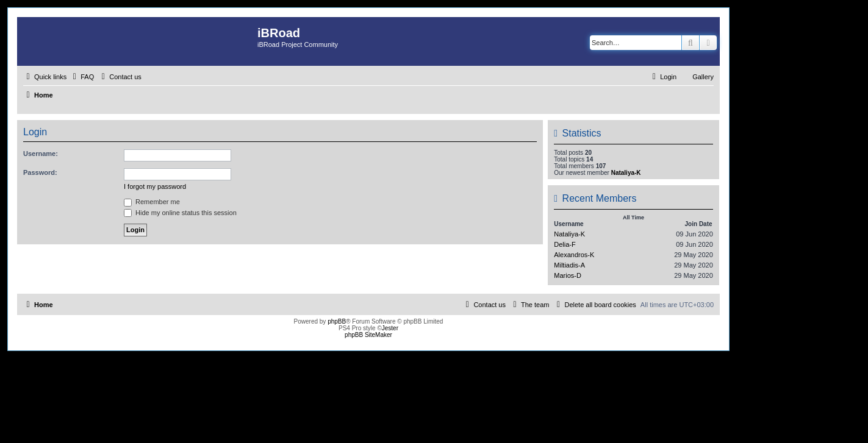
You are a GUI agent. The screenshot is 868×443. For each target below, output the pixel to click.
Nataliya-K (626, 173)
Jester (390, 328)
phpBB (337, 321)
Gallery (703, 77)
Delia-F (565, 244)
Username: (41, 154)
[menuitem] (82, 77)
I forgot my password (155, 186)
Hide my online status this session (180, 213)
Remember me (152, 202)
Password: (40, 172)
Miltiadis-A (569, 265)
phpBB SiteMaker (368, 335)
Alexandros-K (574, 255)
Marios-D (568, 275)
